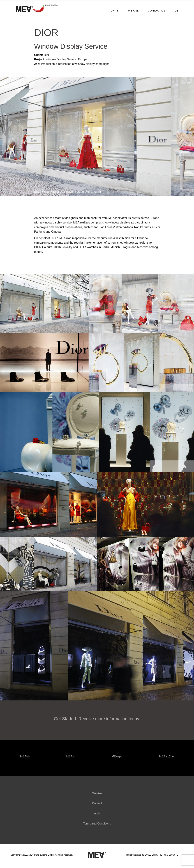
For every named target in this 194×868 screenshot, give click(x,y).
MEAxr (71, 757)
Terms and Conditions (97, 825)
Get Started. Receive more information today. (97, 719)
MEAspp (117, 757)
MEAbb (25, 757)
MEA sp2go (167, 757)
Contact (97, 805)
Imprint (97, 815)
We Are (97, 795)
